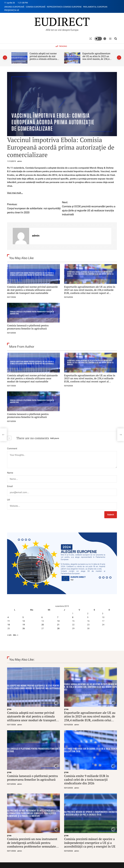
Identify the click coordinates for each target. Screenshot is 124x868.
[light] (100, 39)
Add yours (55, 438)
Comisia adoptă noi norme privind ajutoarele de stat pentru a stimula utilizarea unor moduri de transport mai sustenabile (43, 59)
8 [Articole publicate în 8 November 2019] (73, 617)
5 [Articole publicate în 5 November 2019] (23, 617)
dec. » (16, 635)
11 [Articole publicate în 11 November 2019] (9, 621)
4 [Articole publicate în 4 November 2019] (8, 617)
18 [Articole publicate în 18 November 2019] (9, 625)
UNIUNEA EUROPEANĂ (14, 7)
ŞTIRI (9, 709)
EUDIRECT (62, 21)
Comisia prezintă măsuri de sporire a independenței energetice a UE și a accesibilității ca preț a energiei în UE (90, 843)
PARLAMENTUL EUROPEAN (95, 7)
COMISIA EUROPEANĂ (36, 7)
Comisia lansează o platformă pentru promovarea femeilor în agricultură (28, 327)
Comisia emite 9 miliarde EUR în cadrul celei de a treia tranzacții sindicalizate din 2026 (86, 780)
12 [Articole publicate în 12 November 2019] (24, 621)
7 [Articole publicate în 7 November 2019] (58, 617)
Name (10, 473)
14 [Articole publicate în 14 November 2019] (58, 621)
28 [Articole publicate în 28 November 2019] (58, 628)
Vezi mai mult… (15, 193)
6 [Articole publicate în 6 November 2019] (42, 617)
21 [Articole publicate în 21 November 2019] (58, 625)
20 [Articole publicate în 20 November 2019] (43, 625)
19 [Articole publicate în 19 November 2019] (24, 625)
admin (20, 161)
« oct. (9, 635)
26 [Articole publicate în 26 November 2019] (24, 628)
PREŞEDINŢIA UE (12, 10)
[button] (5, 58)
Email (10, 486)
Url (8, 500)
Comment (12, 448)
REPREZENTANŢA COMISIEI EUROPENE (64, 7)
